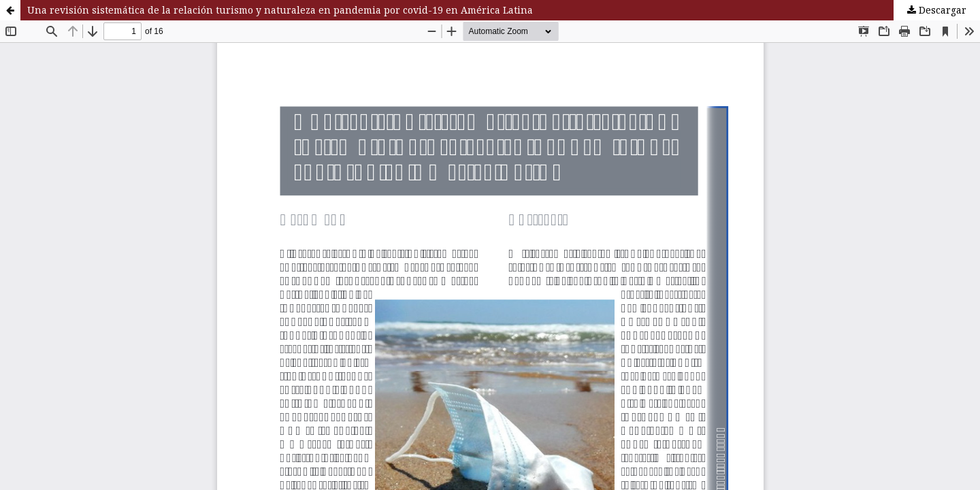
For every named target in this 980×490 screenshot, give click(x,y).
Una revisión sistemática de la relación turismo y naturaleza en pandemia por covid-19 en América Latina (280, 10)
